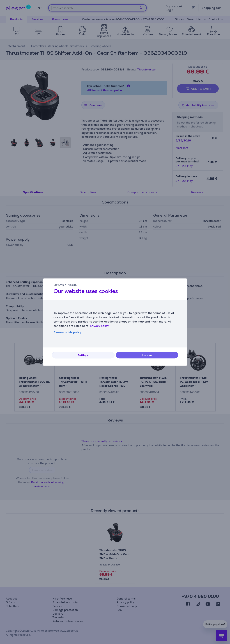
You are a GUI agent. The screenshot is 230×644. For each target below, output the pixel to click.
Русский (72, 285)
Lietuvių (59, 285)
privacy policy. (100, 326)
